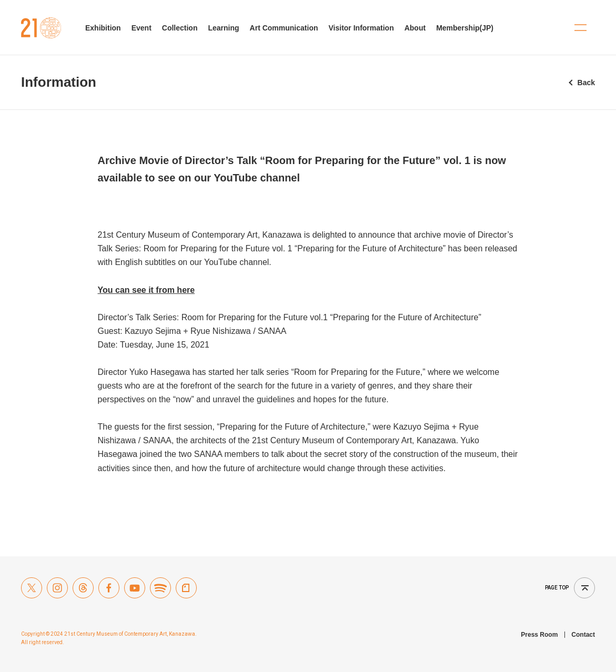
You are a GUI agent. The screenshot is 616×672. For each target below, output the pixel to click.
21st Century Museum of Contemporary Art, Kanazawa (41, 28)
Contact (583, 635)
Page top (557, 588)
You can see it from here (147, 290)
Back (586, 83)
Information (59, 82)
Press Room (539, 635)
